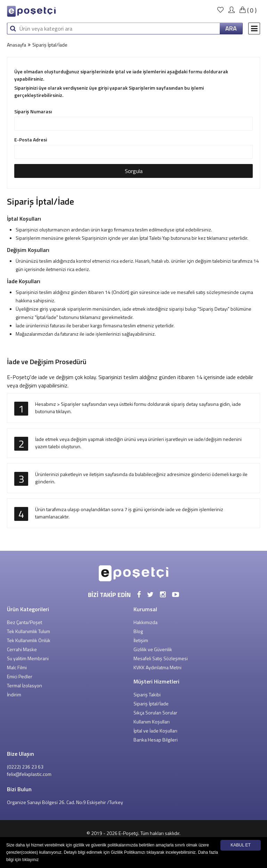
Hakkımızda (145, 622)
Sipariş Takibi (147, 694)
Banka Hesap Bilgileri (156, 740)
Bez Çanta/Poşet (25, 622)
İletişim (141, 640)
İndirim (14, 694)
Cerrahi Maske (22, 649)
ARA (231, 28)
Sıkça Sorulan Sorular (155, 713)
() (247, 10)
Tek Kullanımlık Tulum (29, 631)
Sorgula (134, 171)
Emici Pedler (20, 676)
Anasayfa (17, 45)
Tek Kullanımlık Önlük (29, 640)
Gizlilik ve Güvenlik (153, 649)
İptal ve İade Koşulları (155, 731)
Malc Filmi (17, 667)
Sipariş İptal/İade (151, 703)
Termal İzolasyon (25, 685)
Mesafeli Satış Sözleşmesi (161, 658)
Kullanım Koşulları (152, 722)
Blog (138, 631)
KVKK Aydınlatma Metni (157, 667)
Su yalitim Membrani (28, 658)
